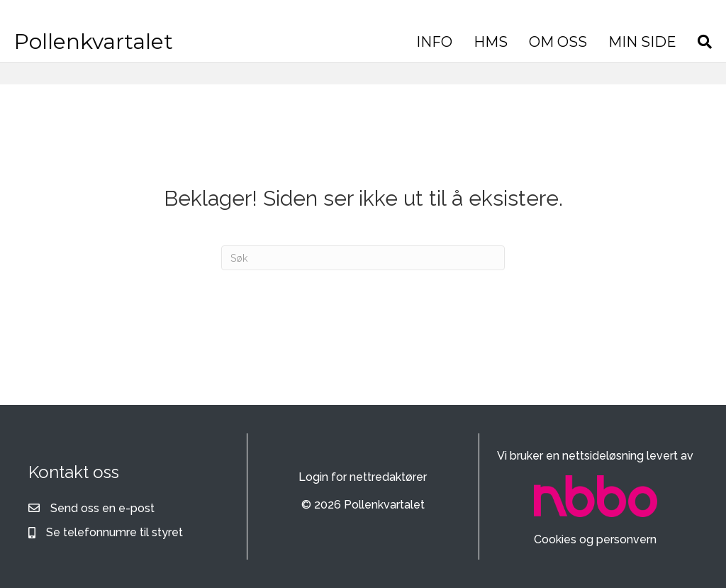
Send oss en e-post (102, 508)
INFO (438, 42)
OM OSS (562, 42)
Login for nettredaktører (363, 477)
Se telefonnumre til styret (115, 532)
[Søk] (703, 42)
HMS (494, 42)
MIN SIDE (646, 42)
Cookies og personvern (595, 539)
